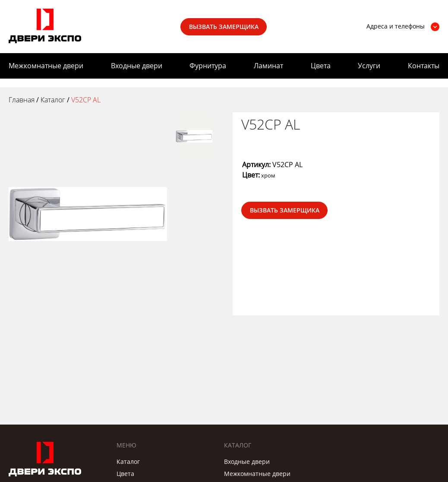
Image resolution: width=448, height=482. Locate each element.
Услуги (369, 66)
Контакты (424, 66)
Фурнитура (208, 66)
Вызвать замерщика (224, 27)
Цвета (321, 66)
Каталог (128, 461)
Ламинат (268, 66)
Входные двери (137, 66)
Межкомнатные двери (46, 66)
